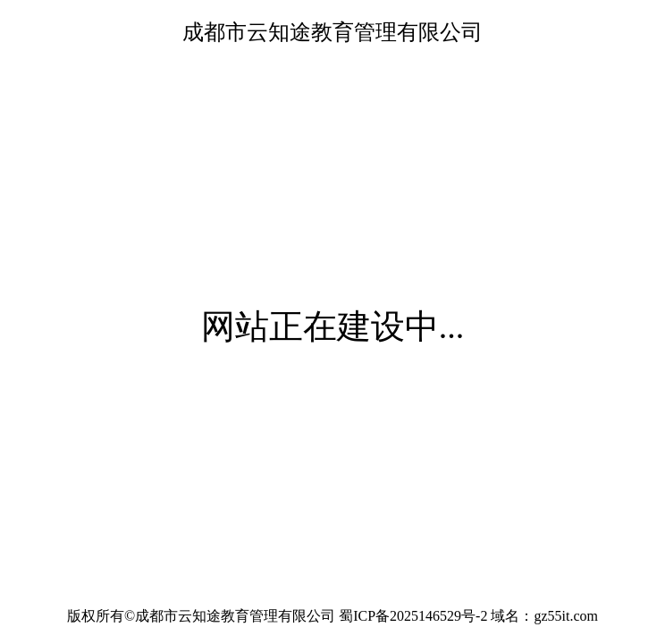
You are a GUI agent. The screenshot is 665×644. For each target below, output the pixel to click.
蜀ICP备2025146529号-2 (413, 616)
